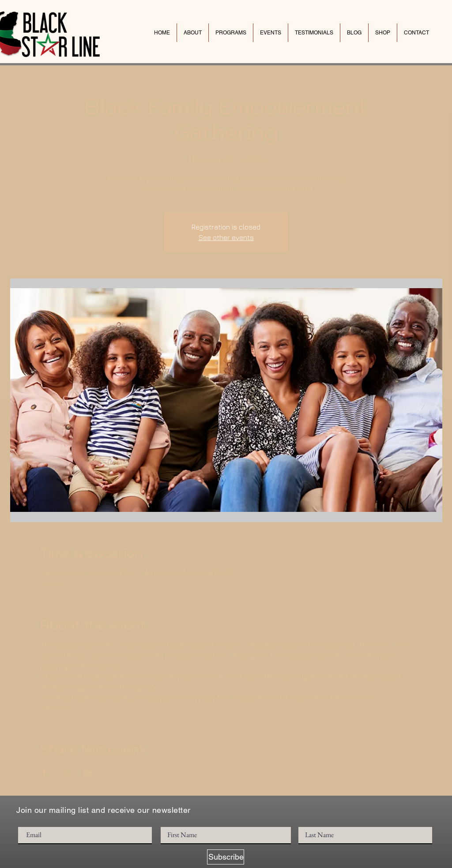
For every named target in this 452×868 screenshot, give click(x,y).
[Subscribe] (226, 857)
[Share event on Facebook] (44, 772)
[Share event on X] (66, 772)
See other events (226, 237)
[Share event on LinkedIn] (88, 772)
